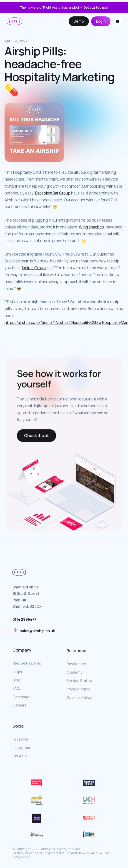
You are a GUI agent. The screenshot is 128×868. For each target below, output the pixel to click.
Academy (74, 674)
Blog (16, 680)
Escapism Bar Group (53, 193)
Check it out (36, 436)
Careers (20, 705)
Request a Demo (27, 664)
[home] (14, 21)
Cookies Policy (79, 699)
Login (101, 21)
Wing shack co (91, 227)
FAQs (17, 689)
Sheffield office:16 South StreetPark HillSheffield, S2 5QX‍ (27, 603)
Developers (76, 665)
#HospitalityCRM (83, 323)
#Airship (60, 323)
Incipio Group (34, 268)
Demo (79, 21)
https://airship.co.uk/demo (28, 323)
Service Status (79, 682)
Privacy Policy (78, 690)
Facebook (21, 740)
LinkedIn (20, 757)
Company (21, 697)
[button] (118, 21)
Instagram (21, 748)
